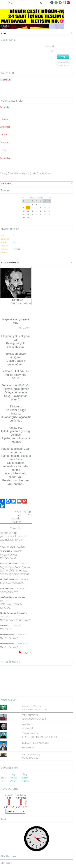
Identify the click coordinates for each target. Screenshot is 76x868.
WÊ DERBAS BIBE (30, 758)
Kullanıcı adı (49, 46)
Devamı (25, 653)
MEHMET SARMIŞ (30, 734)
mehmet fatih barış (31, 754)
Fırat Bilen (27, 724)
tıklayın (19, 539)
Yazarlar (16, 522)
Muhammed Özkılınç (32, 706)
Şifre (52, 51)
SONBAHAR (27, 728)
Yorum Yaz (28, 513)
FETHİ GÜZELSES (30, 715)
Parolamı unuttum (64, 62)
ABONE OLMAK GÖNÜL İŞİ (34, 719)
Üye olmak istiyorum (63, 65)
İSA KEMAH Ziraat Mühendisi (35, 743)
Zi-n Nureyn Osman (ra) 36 (34, 710)
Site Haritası (6, 863)
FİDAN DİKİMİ (28, 748)
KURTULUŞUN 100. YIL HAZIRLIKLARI (39, 737)
